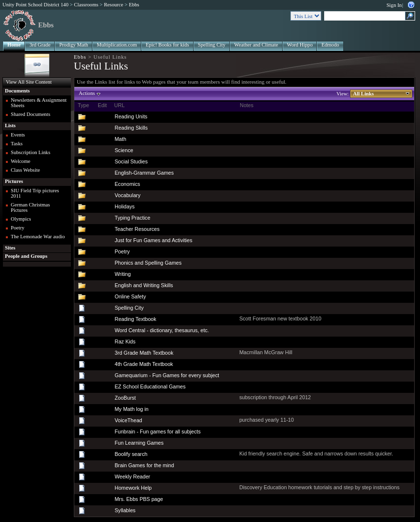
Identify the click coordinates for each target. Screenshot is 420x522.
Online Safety (130, 296)
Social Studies (131, 161)
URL (119, 105)
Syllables (125, 510)
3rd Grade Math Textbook (144, 353)
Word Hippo (300, 45)
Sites (10, 248)
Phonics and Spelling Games (148, 263)
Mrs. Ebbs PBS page (139, 499)
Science (124, 150)
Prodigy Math (74, 45)
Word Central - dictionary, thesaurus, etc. (162, 330)
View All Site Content (29, 82)
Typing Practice (132, 218)
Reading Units (131, 116)
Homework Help (133, 488)
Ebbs (134, 5)
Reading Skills (131, 128)
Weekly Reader (132, 477)
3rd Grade (40, 45)
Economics (127, 184)
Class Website (25, 170)
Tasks (17, 144)
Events (18, 135)
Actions (87, 93)
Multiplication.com (117, 45)
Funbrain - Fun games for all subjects (157, 431)
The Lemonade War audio (38, 237)
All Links (364, 94)
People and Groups (26, 256)
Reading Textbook (135, 319)
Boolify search (131, 454)
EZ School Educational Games (150, 386)
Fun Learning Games (139, 443)
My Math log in (131, 409)
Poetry (18, 228)
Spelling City (212, 45)
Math (120, 139)
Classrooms (86, 5)
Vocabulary (127, 195)
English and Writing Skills (144, 285)
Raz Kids (125, 341)
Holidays (124, 206)
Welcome (21, 161)
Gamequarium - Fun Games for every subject (167, 375)
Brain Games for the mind (144, 465)
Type (83, 105)
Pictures (14, 181)
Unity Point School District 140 (35, 5)
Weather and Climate (256, 45)
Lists (10, 125)
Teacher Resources (137, 229)
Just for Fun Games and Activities (153, 240)
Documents (17, 91)
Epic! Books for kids (167, 45)
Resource (113, 5)
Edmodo (330, 45)
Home (14, 45)
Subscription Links (31, 152)
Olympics (21, 219)
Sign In (394, 5)
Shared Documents (31, 114)
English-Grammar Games (144, 173)
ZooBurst (125, 398)
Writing (122, 274)
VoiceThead (128, 420)
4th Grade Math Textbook (144, 364)
